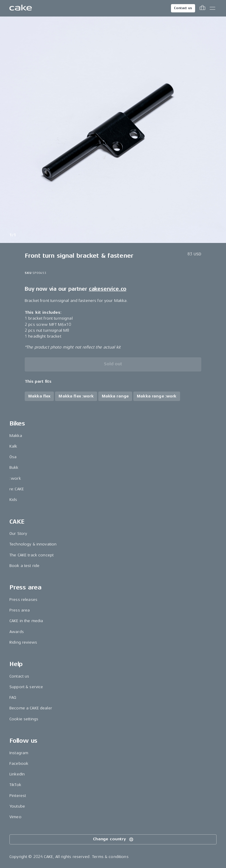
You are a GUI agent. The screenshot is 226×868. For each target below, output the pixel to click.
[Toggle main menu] (212, 8)
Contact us (183, 8)
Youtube (17, 806)
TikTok (15, 785)
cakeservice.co (108, 289)
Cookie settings (24, 719)
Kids (13, 500)
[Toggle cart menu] (202, 8)
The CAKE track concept (31, 555)
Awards (17, 632)
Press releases (23, 600)
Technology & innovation (33, 544)
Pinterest (18, 796)
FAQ (13, 697)
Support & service (26, 687)
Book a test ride (24, 566)
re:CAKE (17, 489)
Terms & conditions (110, 857)
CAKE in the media (26, 621)
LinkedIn (17, 774)
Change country (114, 839)
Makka (16, 436)
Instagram (19, 753)
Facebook (19, 763)
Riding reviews (23, 642)
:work (15, 478)
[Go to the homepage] (21, 8)
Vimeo (15, 817)
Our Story (18, 534)
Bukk (14, 467)
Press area (20, 610)
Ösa (13, 457)
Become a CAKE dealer (31, 708)
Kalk (13, 446)
